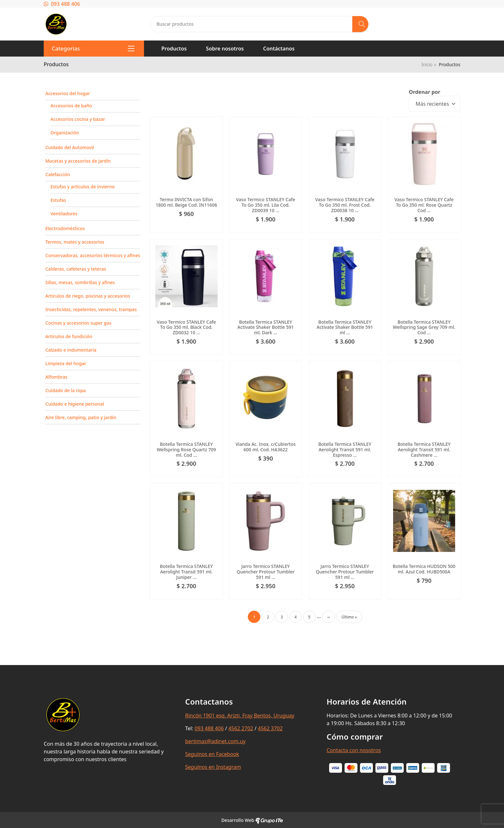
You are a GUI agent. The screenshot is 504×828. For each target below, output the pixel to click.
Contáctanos (279, 49)
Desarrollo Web (252, 820)
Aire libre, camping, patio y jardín (81, 417)
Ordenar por (425, 92)
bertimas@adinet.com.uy (215, 741)
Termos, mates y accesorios (75, 242)
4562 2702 (241, 728)
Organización (65, 133)
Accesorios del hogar (68, 93)
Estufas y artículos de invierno (83, 187)
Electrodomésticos (65, 228)
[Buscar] (360, 24)
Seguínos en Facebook (212, 754)
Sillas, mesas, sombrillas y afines (80, 282)
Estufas (58, 200)
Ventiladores (64, 214)
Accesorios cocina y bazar (78, 119)
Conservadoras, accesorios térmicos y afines (93, 255)
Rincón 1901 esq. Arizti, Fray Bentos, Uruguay (240, 715)
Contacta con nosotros (354, 750)
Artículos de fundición (69, 336)
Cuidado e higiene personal (75, 404)
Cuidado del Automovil (70, 147)
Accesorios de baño (71, 106)
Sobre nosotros (225, 49)
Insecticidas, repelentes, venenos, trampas (91, 309)
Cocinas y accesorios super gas (78, 323)
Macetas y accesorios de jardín (78, 161)
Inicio (427, 64)
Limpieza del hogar (66, 363)
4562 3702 (270, 728)
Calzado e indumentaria (71, 350)
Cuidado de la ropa (66, 390)
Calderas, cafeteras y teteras (76, 269)
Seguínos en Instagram (213, 767)
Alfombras (56, 377)
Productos (174, 49)
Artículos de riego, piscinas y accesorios (88, 296)
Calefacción (58, 174)
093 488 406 (62, 4)
